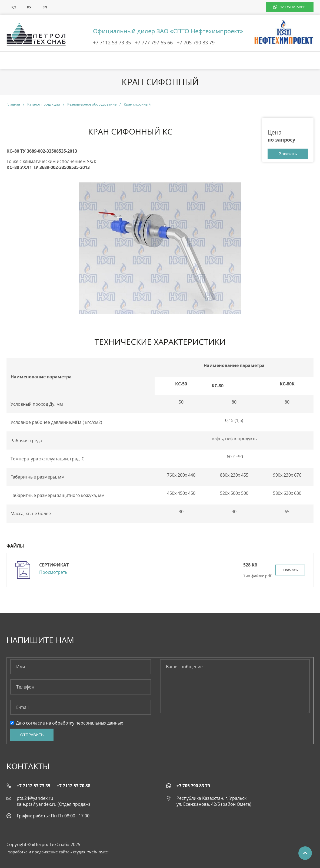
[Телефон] (81, 687)
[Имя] (81, 667)
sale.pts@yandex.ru (37, 804)
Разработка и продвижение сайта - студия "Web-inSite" (58, 852)
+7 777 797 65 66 (154, 42)
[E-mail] (81, 707)
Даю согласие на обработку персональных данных (67, 723)
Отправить (32, 735)
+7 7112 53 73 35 (112, 42)
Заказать (288, 154)
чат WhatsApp (293, 7)
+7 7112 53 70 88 (74, 786)
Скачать (290, 570)
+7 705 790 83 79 (196, 42)
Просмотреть (53, 572)
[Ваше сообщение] (235, 686)
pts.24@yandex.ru (35, 798)
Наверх (305, 853)
